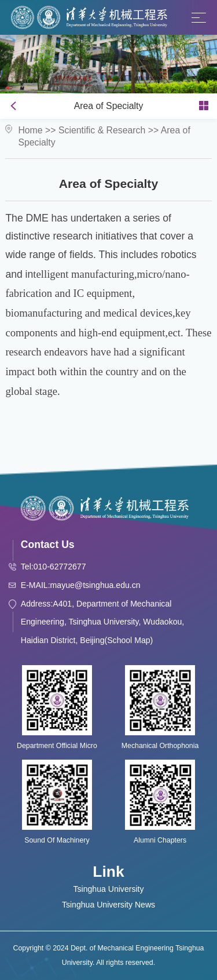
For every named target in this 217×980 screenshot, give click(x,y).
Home (30, 130)
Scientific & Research (102, 130)
